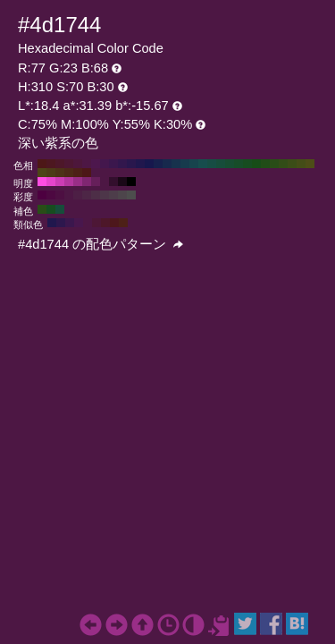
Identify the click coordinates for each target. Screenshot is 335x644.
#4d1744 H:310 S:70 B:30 (87, 164)
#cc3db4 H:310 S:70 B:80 (60, 182)
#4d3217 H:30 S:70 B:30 (60, 173)
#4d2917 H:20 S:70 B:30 (69, 173)
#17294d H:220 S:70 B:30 (167, 164)
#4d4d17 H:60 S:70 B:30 (310, 164)
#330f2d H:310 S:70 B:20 (113, 182)
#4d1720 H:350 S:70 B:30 (51, 164)
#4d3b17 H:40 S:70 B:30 (51, 173)
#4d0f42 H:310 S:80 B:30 (60, 195)
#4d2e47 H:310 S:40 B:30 (96, 195)
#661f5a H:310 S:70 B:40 (96, 182)
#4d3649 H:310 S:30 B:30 (105, 195)
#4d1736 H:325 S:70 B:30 (96, 223)
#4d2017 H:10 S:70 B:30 (78, 173)
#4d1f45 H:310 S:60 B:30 (78, 195)
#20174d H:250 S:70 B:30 (140, 164)
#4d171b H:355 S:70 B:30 (114, 223)
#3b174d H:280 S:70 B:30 (113, 164)
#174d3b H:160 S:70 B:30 (221, 164)
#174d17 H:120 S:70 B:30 (256, 164)
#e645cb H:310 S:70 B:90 (51, 182)
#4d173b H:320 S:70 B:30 (78, 164)
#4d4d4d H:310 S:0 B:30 (131, 195)
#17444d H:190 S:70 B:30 (194, 164)
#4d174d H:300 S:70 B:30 (96, 164)
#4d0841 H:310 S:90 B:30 (51, 195)
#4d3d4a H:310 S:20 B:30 (113, 195)
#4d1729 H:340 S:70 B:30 (60, 164)
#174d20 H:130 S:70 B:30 (247, 164)
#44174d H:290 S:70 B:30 (105, 164)
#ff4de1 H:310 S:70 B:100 (42, 182)
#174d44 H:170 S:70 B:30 (212, 164)
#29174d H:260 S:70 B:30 (131, 164)
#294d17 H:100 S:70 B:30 (274, 164)
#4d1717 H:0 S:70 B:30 (87, 173)
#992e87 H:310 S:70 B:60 (78, 182)
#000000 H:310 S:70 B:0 (131, 182)
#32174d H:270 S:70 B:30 (122, 164)
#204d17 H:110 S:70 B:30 (265, 164)
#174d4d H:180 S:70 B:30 (203, 164)
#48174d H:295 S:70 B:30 (79, 223)
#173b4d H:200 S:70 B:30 (185, 164)
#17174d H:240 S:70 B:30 (149, 164)
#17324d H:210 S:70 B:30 (176, 164)
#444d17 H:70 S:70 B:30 (301, 164)
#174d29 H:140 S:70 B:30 (239, 164)
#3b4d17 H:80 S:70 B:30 (292, 164)
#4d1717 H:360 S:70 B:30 (42, 164)
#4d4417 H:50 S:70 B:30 (42, 173)
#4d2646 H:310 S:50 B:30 (87, 195)
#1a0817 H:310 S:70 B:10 (122, 182)
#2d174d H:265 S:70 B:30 (61, 223)
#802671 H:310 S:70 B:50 (87, 182)
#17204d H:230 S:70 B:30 (158, 164)
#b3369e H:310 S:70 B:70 (69, 182)
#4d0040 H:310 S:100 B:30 (42, 195)
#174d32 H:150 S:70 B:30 (230, 164)
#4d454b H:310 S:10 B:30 (122, 195)
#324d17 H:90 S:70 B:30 (283, 164)
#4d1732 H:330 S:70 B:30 (69, 164)
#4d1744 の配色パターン (100, 244)
